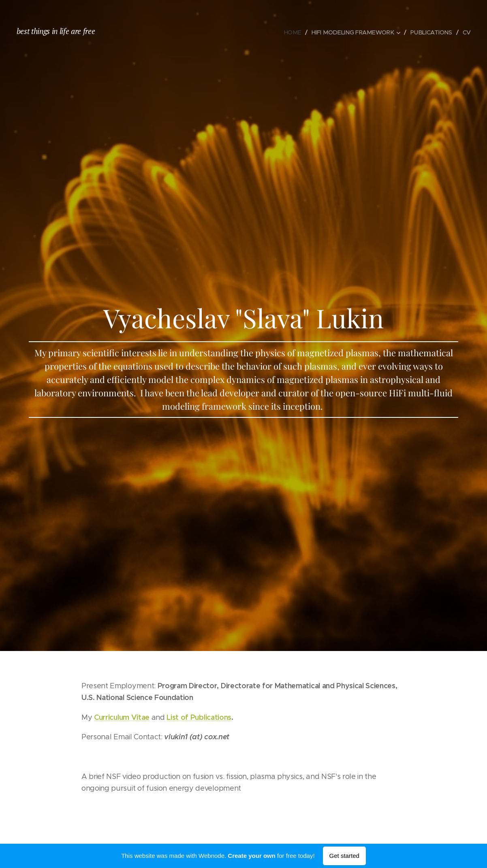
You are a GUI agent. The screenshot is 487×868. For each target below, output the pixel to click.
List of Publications (199, 717)
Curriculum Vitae (122, 717)
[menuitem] (297, 32)
